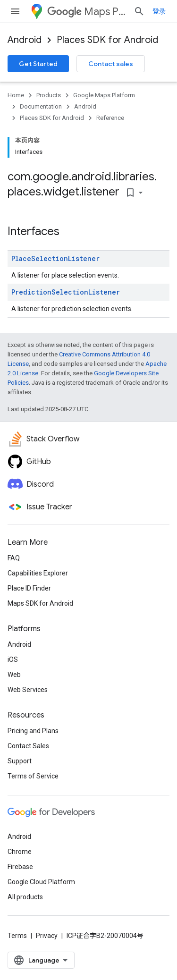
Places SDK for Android (107, 40)
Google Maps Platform (104, 95)
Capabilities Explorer (38, 573)
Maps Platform (87, 12)
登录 (159, 11)
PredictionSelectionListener (66, 292)
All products (25, 897)
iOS (13, 659)
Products (49, 95)
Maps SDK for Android (40, 603)
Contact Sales (28, 746)
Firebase (20, 867)
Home (16, 95)
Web (14, 675)
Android (25, 40)
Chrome (20, 852)
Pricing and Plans (33, 731)
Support (20, 761)
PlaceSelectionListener (55, 258)
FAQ (14, 558)
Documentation (41, 106)
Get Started (38, 64)
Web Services (28, 690)
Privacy (47, 936)
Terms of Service (33, 776)
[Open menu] (15, 11)
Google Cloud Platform (41, 882)
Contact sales (111, 64)
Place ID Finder (29, 588)
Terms (17, 936)
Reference (110, 118)
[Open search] (139, 11)
